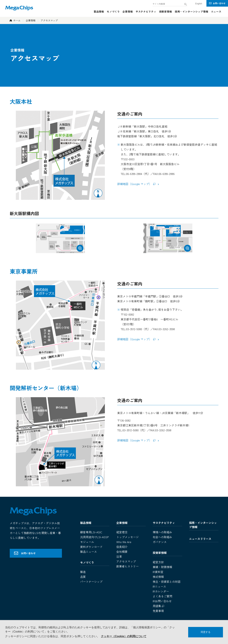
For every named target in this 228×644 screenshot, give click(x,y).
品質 (83, 577)
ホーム (17, 20)
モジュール (87, 542)
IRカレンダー (161, 591)
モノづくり (87, 562)
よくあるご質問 (162, 596)
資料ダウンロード (91, 547)
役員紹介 (122, 547)
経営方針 (158, 562)
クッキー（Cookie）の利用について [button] (124, 636)
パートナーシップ (91, 582)
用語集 (159, 606)
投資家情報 (160, 553)
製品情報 (86, 523)
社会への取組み (162, 537)
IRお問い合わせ (162, 601)
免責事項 (158, 611)
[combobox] (170, 3)
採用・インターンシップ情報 (203, 525)
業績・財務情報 (162, 567)
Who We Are (124, 542)
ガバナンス (160, 542)
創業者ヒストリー (127, 566)
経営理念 (122, 532)
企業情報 (31, 20)
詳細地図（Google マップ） (137, 184)
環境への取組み (162, 532)
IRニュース (159, 586)
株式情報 (158, 577)
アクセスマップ (126, 561)
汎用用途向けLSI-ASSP (95, 537)
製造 (83, 572)
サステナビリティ (164, 523)
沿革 (119, 556)
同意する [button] (206, 632)
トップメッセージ (127, 537)
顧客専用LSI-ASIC (91, 532)
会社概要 (122, 552)
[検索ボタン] (186, 4)
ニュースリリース (200, 539)
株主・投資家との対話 (167, 582)
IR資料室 (158, 572)
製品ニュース (89, 552)
